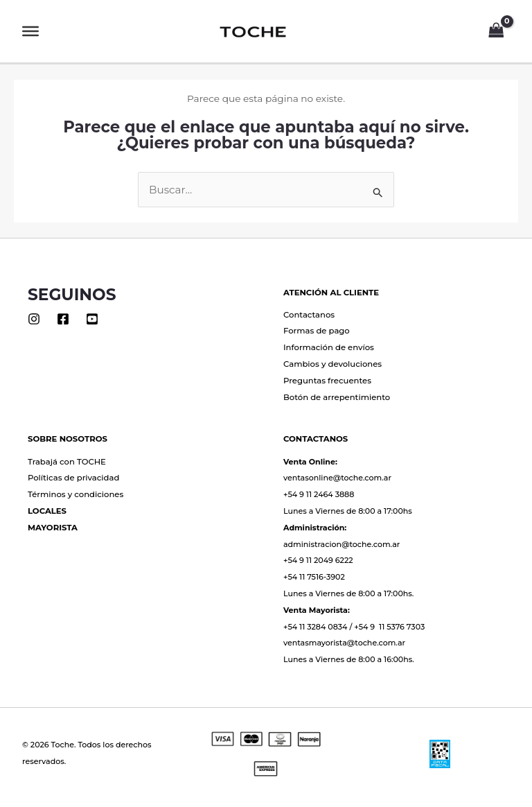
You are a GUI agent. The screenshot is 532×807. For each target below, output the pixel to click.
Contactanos (309, 315)
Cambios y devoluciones (332, 364)
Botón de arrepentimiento (337, 397)
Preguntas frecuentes (327, 381)
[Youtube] (92, 319)
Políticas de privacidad (73, 478)
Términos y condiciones (76, 494)
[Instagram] (34, 319)
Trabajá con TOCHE (67, 462)
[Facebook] (63, 319)
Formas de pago (317, 331)
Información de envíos (329, 347)
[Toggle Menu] (30, 31)
